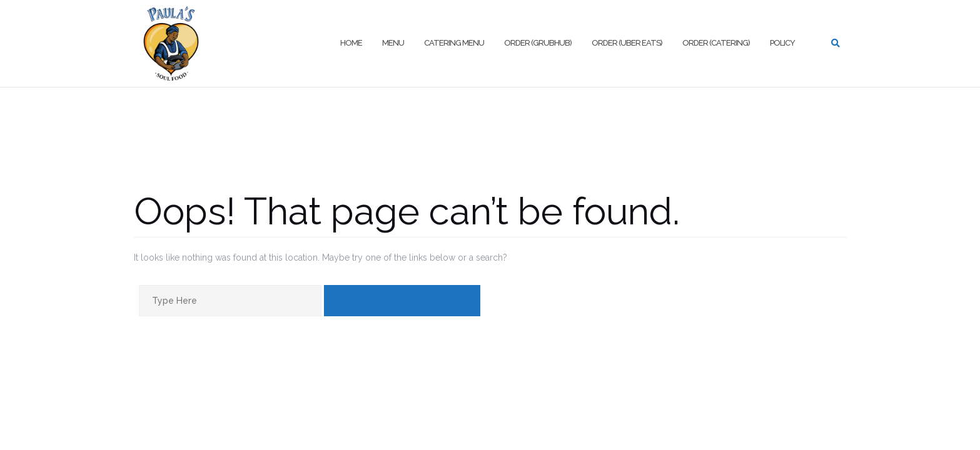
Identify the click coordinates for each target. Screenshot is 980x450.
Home (351, 43)
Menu (393, 43)
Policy (782, 43)
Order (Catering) (716, 43)
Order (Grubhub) (538, 43)
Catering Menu (454, 43)
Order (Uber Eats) (627, 43)
